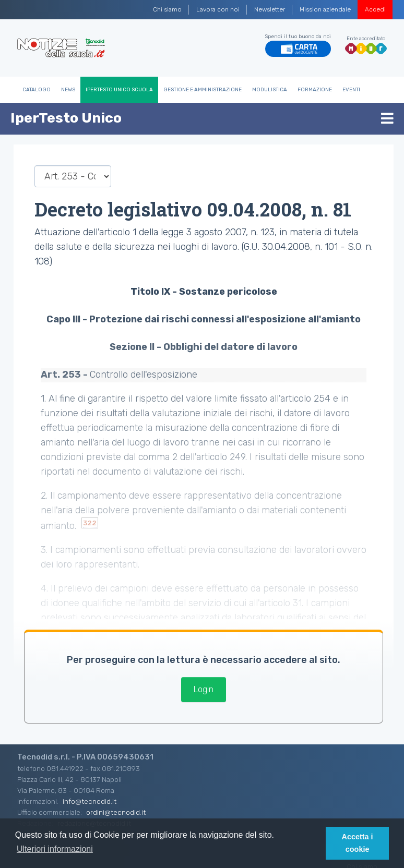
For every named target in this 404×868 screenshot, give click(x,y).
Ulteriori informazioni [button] (55, 849)
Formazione (315, 90)
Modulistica (270, 90)
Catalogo (37, 90)
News (68, 90)
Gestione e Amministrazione (203, 90)
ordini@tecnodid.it (116, 812)
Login (204, 689)
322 (90, 523)
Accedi (375, 9)
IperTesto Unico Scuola (119, 90)
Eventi (351, 90)
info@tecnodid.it (90, 801)
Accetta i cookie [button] (358, 843)
